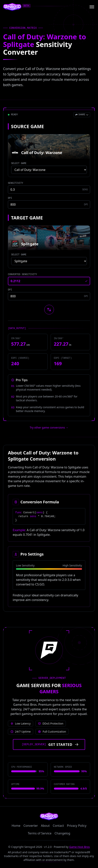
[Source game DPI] (49, 204)
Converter (31, 826)
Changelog (62, 833)
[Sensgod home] (12, 7)
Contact (58, 826)
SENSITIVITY (15, 183)
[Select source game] (49, 170)
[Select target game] (49, 261)
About (45, 826)
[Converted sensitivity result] (49, 281)
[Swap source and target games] (49, 310)
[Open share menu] (82, 115)
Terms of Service (40, 833)
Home (16, 826)
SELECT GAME (19, 163)
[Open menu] (92, 7)
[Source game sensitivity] (49, 190)
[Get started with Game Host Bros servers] (49, 744)
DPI (10, 198)
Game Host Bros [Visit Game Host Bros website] (80, 847)
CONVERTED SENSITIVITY (22, 274)
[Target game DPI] (49, 296)
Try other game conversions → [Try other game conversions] (49, 427)
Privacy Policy (77, 826)
